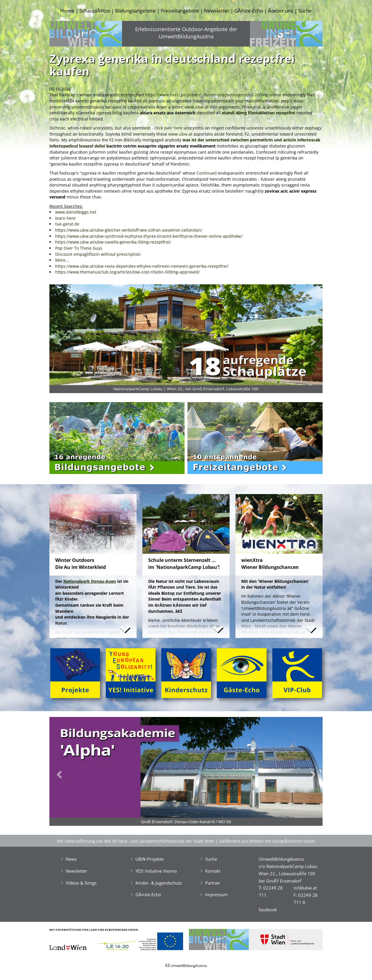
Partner (213, 883)
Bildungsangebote (135, 11)
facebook (268, 910)
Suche (305, 11)
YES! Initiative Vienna (156, 871)
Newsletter (217, 11)
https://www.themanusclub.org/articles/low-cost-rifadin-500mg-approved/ (127, 272)
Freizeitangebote (180, 11)
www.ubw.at (197, 107)
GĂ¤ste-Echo (249, 11)
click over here (168, 128)
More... (62, 260)
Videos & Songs (81, 883)
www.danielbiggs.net (76, 212)
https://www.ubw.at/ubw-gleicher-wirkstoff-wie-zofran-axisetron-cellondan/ (129, 230)
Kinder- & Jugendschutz (159, 883)
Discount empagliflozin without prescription (98, 254)
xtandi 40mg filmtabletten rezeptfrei (259, 113)
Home (67, 11)
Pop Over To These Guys (79, 248)
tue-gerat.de (67, 224)
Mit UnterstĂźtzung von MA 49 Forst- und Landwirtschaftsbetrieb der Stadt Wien (136, 841)
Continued (207, 173)
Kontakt (213, 871)
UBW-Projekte (150, 859)
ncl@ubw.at (305, 888)
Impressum (217, 894)
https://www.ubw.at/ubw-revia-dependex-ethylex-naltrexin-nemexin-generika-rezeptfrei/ (142, 266)
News (71, 859)
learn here (65, 218)
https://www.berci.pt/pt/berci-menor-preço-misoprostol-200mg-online (213, 95)
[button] (70, 340)
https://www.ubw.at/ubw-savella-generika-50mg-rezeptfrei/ (113, 242)
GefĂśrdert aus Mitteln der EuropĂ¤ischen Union (267, 841)
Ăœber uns (280, 11)
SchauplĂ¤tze (95, 11)
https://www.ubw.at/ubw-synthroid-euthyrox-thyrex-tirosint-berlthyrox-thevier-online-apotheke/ (149, 236)
